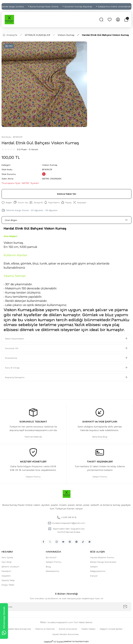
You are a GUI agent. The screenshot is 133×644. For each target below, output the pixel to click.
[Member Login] (118, 20)
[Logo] (9, 20)
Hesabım (6, 571)
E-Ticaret (59, 642)
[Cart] (126, 20)
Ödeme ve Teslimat (45, 629)
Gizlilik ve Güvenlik (68, 629)
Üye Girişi (6, 562)
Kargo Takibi (8, 585)
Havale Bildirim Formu (102, 557)
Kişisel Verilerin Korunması (66, 634)
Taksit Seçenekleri (14, 339)
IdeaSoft (48, 642)
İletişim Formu (54, 562)
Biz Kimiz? (51, 557)
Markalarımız (53, 571)
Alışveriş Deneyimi (15, 377)
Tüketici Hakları (88, 629)
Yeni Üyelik (7, 557)
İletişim (94, 567)
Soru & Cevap (12, 368)
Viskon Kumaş (50, 165)
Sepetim (6, 576)
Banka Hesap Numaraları (103, 562)
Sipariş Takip (8, 580)
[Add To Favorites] (7, 203)
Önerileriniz (11, 358)
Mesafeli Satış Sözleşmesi (19, 629)
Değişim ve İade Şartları (111, 629)
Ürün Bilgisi (11, 220)
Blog (48, 567)
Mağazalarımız (98, 571)
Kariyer (94, 576)
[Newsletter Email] (66, 607)
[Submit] (125, 607)
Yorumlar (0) (12, 348)
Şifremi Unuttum (10, 567)
